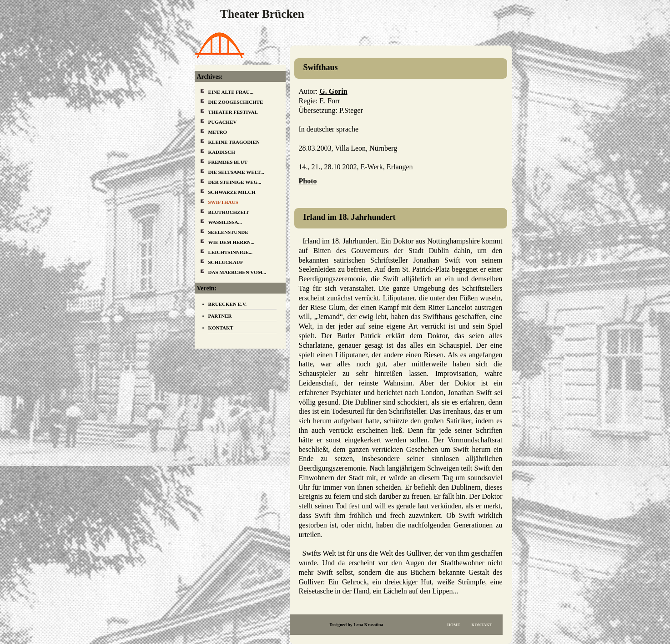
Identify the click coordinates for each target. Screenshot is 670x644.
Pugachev (223, 122)
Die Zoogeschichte (236, 102)
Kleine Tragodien (234, 142)
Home (454, 625)
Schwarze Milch (232, 192)
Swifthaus (223, 202)
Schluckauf (226, 262)
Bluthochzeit (229, 212)
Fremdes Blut (228, 162)
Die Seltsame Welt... (236, 172)
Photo (308, 181)
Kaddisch (222, 152)
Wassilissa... (225, 222)
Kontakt (482, 625)
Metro (218, 132)
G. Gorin (333, 91)
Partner (220, 316)
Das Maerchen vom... (237, 272)
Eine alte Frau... (231, 92)
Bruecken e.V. (227, 304)
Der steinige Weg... (235, 182)
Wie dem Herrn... (232, 242)
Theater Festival (233, 112)
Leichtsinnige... (231, 252)
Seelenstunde (228, 232)
